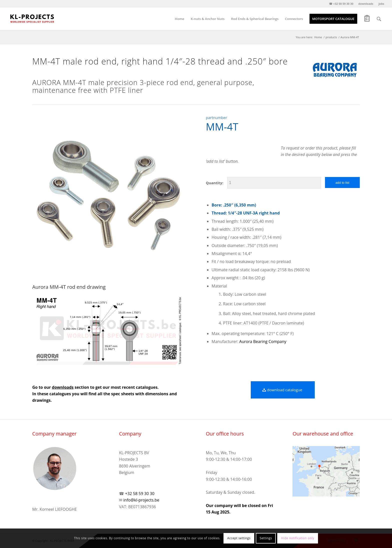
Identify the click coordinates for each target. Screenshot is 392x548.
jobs (381, 4)
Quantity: (214, 183)
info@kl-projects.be (141, 500)
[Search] (379, 19)
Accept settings (239, 538)
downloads (366, 4)
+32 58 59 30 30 (140, 493)
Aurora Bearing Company (263, 341)
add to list (342, 183)
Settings (266, 538)
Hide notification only (298, 538)
